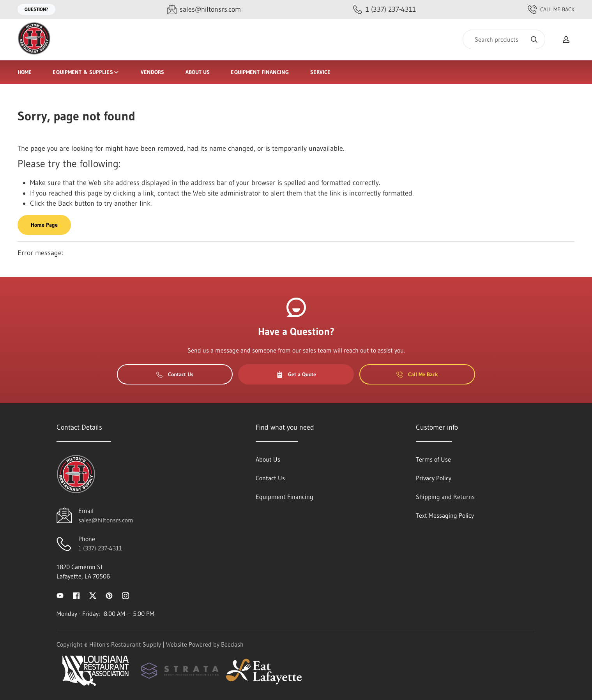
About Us (198, 72)
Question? (36, 9)
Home (25, 72)
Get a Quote (296, 374)
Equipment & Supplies (86, 72)
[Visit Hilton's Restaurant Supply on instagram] (125, 595)
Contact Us (175, 374)
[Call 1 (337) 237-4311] (384, 10)
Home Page (44, 225)
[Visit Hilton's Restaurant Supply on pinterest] (109, 595)
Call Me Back (551, 9)
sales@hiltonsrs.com (106, 520)
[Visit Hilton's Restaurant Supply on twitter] (93, 595)
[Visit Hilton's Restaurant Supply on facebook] (76, 595)
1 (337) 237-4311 (100, 548)
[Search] (504, 39)
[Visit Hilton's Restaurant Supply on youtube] (60, 595)
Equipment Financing (260, 72)
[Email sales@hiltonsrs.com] (204, 10)
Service (321, 72)
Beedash (232, 644)
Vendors (153, 72)
